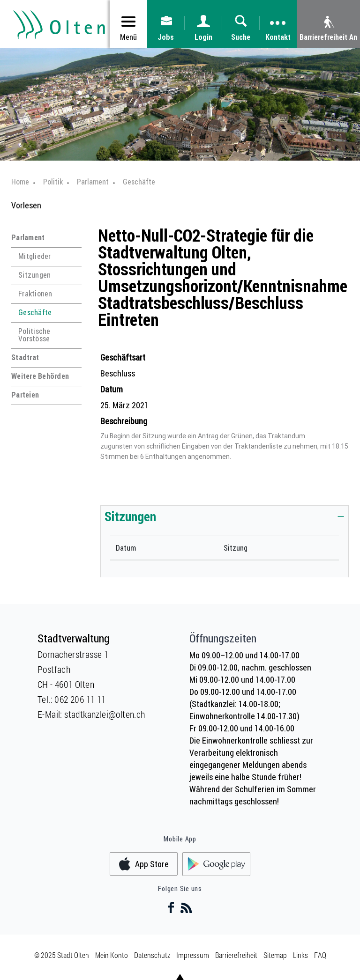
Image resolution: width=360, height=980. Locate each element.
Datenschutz (152, 955)
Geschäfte (35, 312)
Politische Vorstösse (34, 335)
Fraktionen (35, 294)
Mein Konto (112, 955)
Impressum (193, 955)
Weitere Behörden (40, 376)
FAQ (320, 955)
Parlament (28, 237)
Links (300, 955)
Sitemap (275, 955)
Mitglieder (35, 256)
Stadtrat (25, 357)
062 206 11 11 (80, 699)
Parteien (25, 395)
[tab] (225, 516)
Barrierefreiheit (236, 955)
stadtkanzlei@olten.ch (105, 714)
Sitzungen (34, 275)
